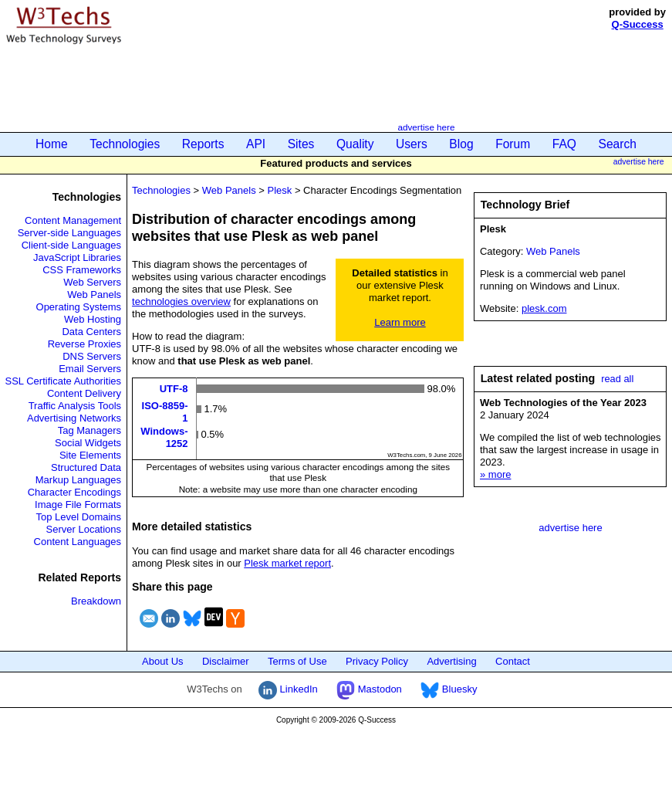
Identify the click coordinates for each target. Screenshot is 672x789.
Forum (513, 144)
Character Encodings (74, 492)
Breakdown (96, 601)
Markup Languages (78, 480)
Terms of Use (297, 661)
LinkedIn (288, 689)
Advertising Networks (74, 418)
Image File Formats (78, 505)
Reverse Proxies (84, 344)
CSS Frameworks (82, 270)
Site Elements (90, 455)
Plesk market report (287, 563)
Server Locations (84, 529)
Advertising (451, 661)
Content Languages (78, 542)
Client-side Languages (71, 245)
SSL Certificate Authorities (64, 381)
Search (618, 144)
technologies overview (181, 301)
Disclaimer (226, 661)
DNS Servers (92, 356)
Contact (513, 661)
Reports (203, 144)
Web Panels (94, 295)
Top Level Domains (79, 517)
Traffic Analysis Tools (75, 406)
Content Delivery (84, 393)
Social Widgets (88, 443)
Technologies (125, 144)
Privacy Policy (377, 661)
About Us (162, 661)
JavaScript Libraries (77, 257)
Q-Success (638, 24)
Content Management (73, 220)
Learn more (400, 322)
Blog (461, 144)
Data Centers (91, 332)
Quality (355, 144)
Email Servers (90, 369)
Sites (301, 144)
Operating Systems (79, 307)
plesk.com (544, 308)
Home (52, 144)
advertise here (426, 127)
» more (495, 474)
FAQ (564, 144)
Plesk (279, 190)
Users (412, 144)
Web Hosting (93, 319)
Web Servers (92, 282)
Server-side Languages (69, 233)
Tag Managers (89, 430)
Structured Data (86, 467)
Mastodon (369, 689)
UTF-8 (174, 389)
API (256, 144)
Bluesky (449, 689)
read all (617, 379)
